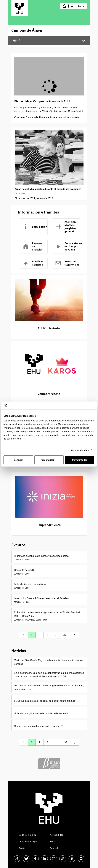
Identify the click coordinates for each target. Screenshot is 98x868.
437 (67, 743)
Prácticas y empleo (33, 263)
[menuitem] (81, 6)
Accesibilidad (57, 835)
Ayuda (22, 848)
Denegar (18, 460)
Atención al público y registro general (66, 227)
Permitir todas (80, 460)
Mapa (53, 842)
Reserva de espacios (33, 246)
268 (67, 636)
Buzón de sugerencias (67, 263)
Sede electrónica (27, 835)
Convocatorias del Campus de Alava (68, 246)
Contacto (55, 848)
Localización (35, 227)
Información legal (28, 842)
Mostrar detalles (80, 450)
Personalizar (49, 460)
